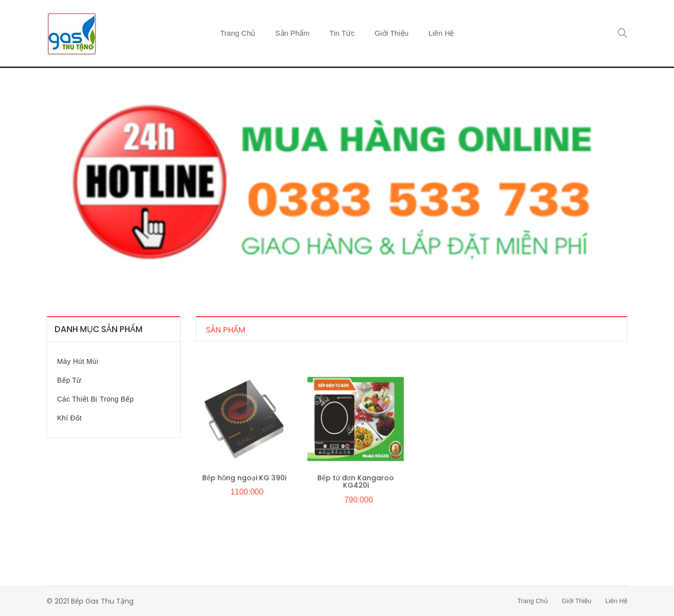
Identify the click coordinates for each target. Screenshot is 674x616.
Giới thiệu (392, 33)
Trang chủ (238, 33)
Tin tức (342, 33)
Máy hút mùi (78, 361)
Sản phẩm (293, 33)
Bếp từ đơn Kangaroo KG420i (355, 485)
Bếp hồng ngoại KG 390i (244, 482)
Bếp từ (69, 380)
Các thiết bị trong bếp (96, 399)
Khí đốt (69, 418)
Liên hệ (441, 33)
